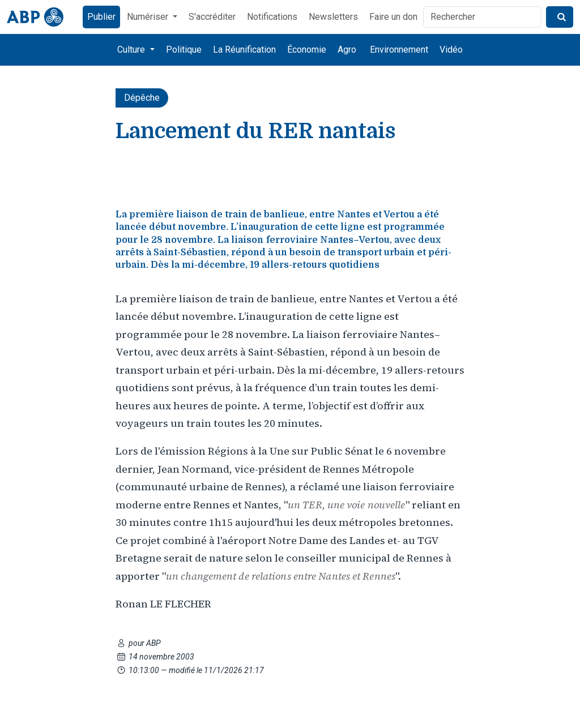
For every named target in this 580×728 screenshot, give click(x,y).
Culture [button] (132, 50)
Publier (101, 17)
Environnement (399, 50)
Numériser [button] (149, 17)
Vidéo (451, 50)
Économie (307, 50)
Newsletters (333, 17)
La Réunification (244, 50)
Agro (347, 50)
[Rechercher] (482, 17)
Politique (184, 50)
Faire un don (393, 17)
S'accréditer (212, 17)
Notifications (272, 17)
